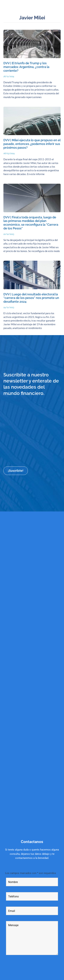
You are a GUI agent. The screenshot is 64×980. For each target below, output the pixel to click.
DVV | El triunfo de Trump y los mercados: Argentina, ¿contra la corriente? (26, 67)
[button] (59, 6)
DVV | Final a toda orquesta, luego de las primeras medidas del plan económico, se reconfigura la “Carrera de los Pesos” (31, 223)
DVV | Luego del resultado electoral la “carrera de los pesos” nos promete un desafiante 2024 (31, 298)
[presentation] (32, 969)
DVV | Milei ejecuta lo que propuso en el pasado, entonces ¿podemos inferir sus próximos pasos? (32, 144)
